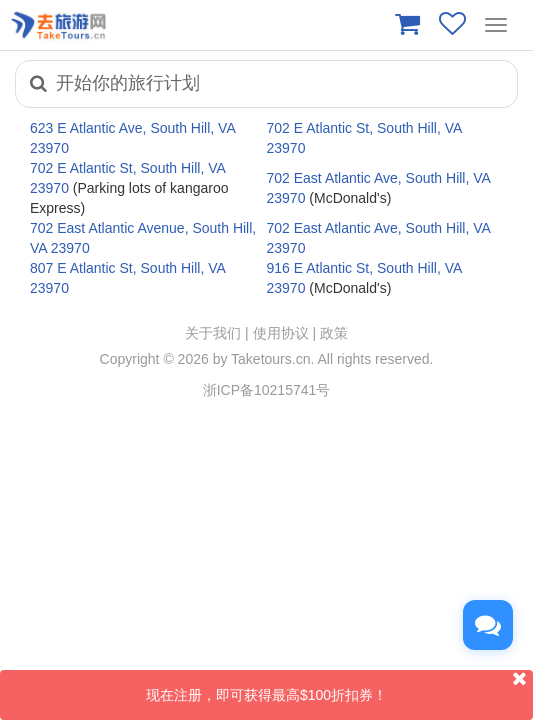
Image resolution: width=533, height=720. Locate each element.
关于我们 (213, 333)
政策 (334, 333)
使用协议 (281, 333)
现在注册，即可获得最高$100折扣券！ (339, 686)
